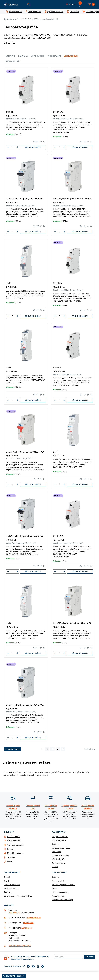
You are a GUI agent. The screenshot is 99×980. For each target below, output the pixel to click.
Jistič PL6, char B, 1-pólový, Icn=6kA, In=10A (25, 199)
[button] (71, 4)
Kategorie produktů (60, 837)
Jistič (9, 283)
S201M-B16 (58, 112)
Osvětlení (11, 857)
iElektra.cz (10, 19)
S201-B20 (57, 283)
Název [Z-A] (23, 56)
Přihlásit (89, 957)
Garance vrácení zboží (61, 848)
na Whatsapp (26, 928)
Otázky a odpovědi (12, 885)
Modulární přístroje (24, 19)
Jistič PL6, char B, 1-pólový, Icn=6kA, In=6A (25, 536)
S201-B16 (10, 112)
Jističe (36, 19)
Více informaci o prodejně (20, 945)
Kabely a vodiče (14, 837)
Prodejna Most (58, 881)
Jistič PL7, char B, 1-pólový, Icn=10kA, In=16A (72, 199)
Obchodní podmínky (60, 855)
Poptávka (8, 892)
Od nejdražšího (55, 56)
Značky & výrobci (11, 888)
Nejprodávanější (13, 61)
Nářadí (10, 861)
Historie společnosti (60, 892)
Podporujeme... (58, 896)
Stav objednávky (59, 863)
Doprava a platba (59, 840)
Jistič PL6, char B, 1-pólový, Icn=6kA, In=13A (25, 705)
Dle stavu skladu (71, 56)
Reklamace (56, 852)
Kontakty (55, 877)
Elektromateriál (14, 841)
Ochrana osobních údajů (62, 900)
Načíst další (12, 749)
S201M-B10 (58, 536)
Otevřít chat (28, 923)
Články (55, 867)
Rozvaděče (12, 849)
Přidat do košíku (33, 147)
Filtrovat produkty (14, 976)
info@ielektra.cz (34, 917)
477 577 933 (14, 913)
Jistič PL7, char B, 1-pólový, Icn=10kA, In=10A (25, 452)
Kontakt (55, 844)
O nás (54, 888)
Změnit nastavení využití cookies (18, 896)
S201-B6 (57, 367)
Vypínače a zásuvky (15, 845)
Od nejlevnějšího (38, 56)
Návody (7, 877)
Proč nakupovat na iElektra (63, 885)
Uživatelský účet (59, 859)
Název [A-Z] (11, 56)
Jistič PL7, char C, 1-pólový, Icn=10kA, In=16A (72, 623)
